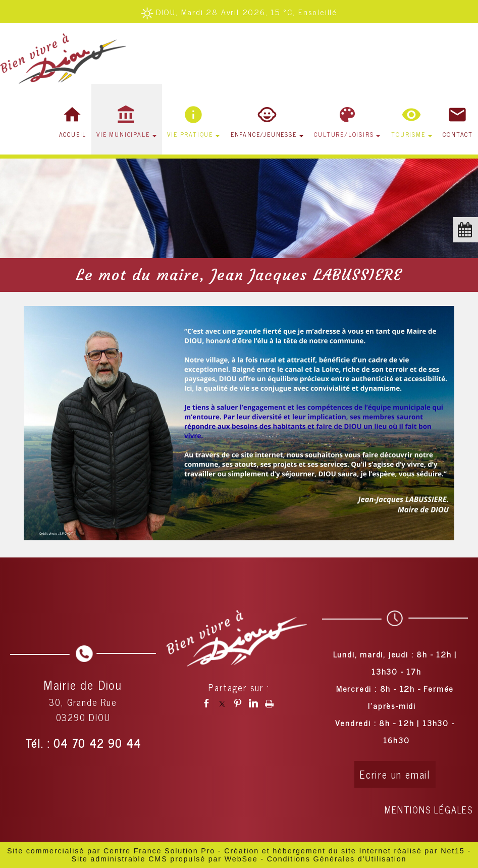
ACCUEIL (73, 134)
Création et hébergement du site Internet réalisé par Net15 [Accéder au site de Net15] (344, 851)
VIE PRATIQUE (190, 134)
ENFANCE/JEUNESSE (264, 134)
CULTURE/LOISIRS (344, 134)
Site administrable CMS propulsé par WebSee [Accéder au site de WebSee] (165, 859)
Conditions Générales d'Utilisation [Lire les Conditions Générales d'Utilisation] (337, 859)
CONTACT (458, 134)
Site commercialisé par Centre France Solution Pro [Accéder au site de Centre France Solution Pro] (111, 851)
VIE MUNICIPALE (123, 134)
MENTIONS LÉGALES (429, 809)
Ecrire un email (395, 774)
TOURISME (408, 134)
